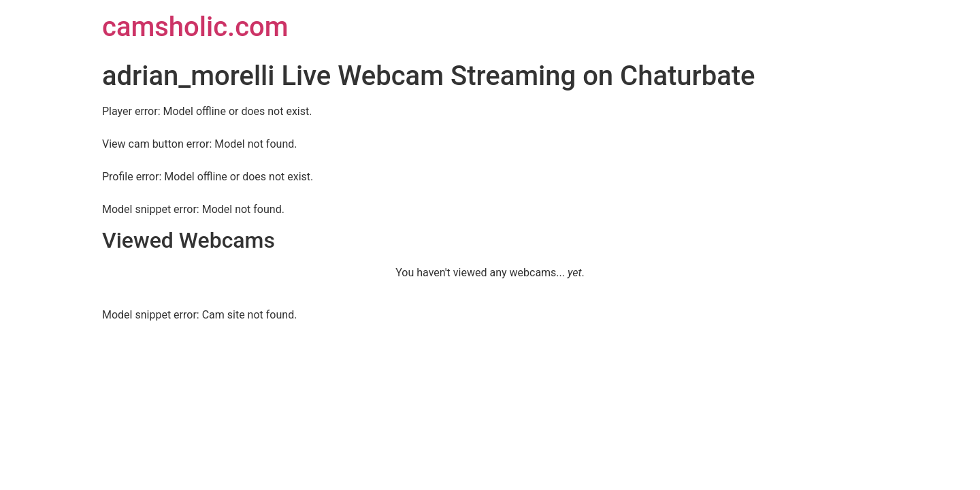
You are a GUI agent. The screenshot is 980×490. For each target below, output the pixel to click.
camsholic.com (195, 27)
